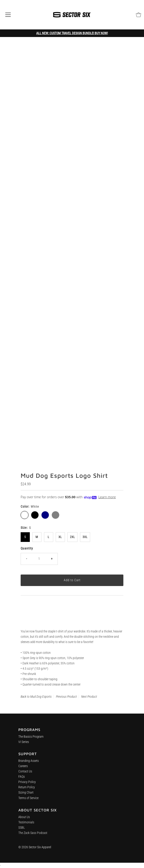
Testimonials (26, 826)
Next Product (89, 697)
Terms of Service (28, 800)
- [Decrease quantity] (26, 559)
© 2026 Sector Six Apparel (35, 847)
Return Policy (27, 790)
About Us (24, 821)
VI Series (24, 743)
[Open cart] (138, 15)
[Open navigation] (8, 15)
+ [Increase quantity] (52, 559)
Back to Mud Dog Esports (36, 697)
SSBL (22, 832)
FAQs (22, 779)
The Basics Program (31, 738)
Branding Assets (29, 763)
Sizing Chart (26, 795)
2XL (72, 537)
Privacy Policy (27, 784)
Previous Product (66, 697)
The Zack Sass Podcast (33, 837)
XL (60, 537)
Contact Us (25, 774)
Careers (23, 769)
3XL (85, 537)
